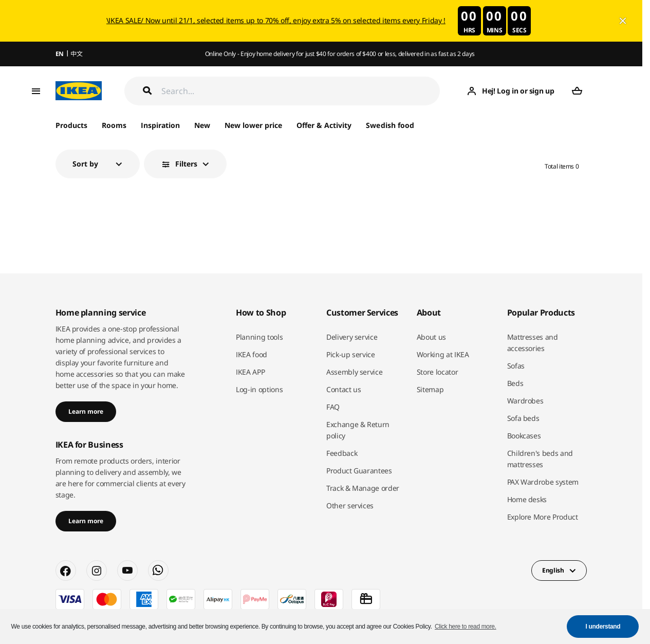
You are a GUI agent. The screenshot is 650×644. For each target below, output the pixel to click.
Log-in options (259, 389)
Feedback (342, 453)
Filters (186, 164)
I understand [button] (603, 627)
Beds (515, 383)
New (202, 125)
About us (431, 337)
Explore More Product (543, 517)
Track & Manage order (363, 488)
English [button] (553, 570)
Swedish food (390, 125)
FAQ (333, 407)
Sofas (516, 366)
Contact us (344, 389)
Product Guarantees (359, 471)
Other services (350, 505)
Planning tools (259, 337)
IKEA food (252, 354)
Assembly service (354, 372)
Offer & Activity (324, 125)
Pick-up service (351, 354)
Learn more (86, 411)
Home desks (527, 499)
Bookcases (524, 436)
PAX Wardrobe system (543, 482)
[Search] (301, 91)
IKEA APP (250, 372)
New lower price (253, 125)
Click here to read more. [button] (466, 627)
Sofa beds (523, 418)
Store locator (437, 372)
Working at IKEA (443, 354)
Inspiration (160, 125)
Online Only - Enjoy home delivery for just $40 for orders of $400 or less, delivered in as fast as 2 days (340, 54)
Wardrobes (525, 401)
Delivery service (352, 337)
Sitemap (430, 389)
